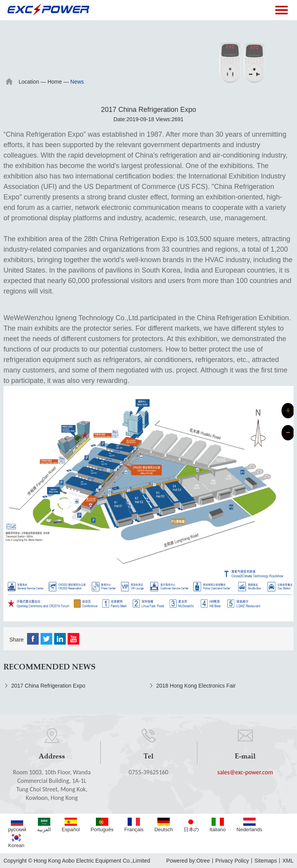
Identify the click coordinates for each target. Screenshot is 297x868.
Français (134, 825)
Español (71, 825)
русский (17, 825)
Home (55, 82)
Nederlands (250, 825)
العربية (44, 825)
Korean (16, 841)
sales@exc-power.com (245, 772)
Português (102, 825)
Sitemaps (266, 861)
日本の (191, 825)
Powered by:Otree (188, 861)
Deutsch (164, 825)
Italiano (218, 825)
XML (288, 861)
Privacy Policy (232, 861)
